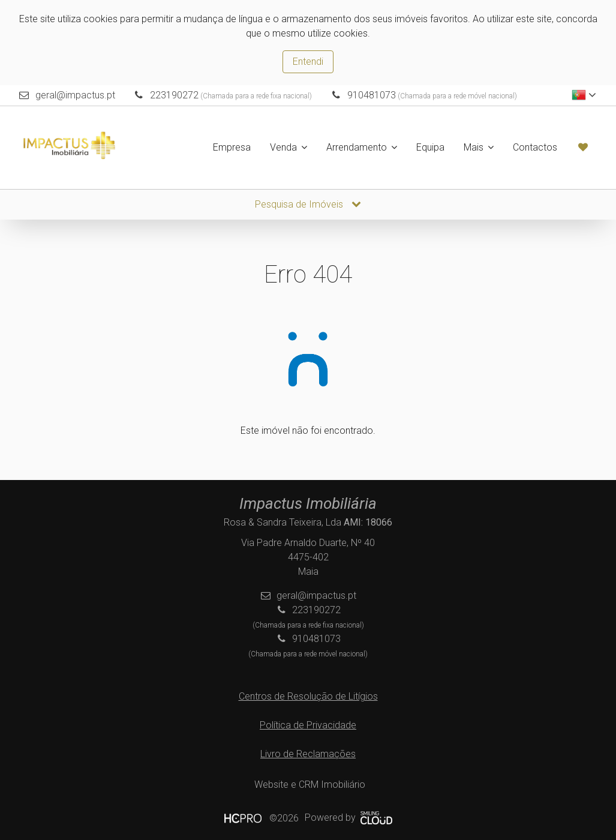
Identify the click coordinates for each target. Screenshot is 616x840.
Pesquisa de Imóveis (308, 204)
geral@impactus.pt (75, 95)
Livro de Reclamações (308, 754)
